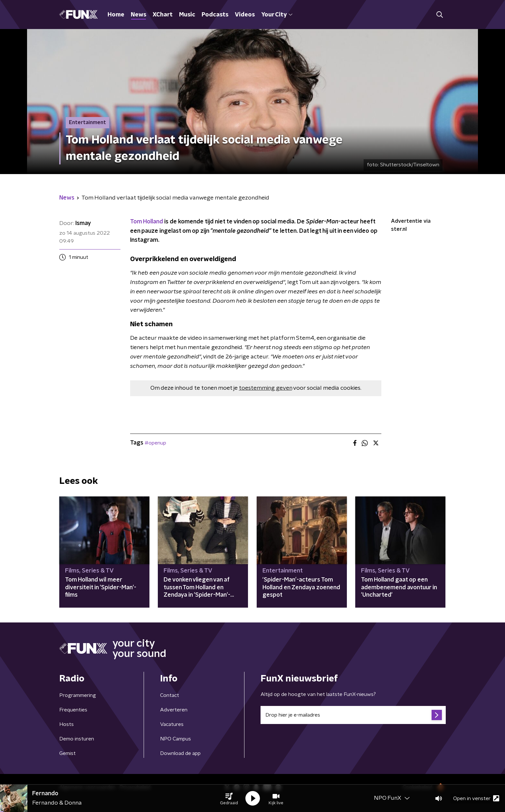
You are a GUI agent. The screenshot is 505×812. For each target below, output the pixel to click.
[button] (229, 798)
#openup (155, 443)
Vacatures (172, 724)
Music (187, 15)
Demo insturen (77, 739)
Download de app (180, 753)
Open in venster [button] (476, 798)
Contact (170, 695)
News (138, 15)
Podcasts (215, 15)
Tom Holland (147, 222)
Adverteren (174, 710)
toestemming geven (266, 388)
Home (116, 15)
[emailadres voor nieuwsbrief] (353, 715)
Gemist (67, 753)
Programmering (78, 695)
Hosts (67, 724)
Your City (277, 15)
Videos (245, 15)
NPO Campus (176, 739)
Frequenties (73, 710)
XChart (163, 15)
